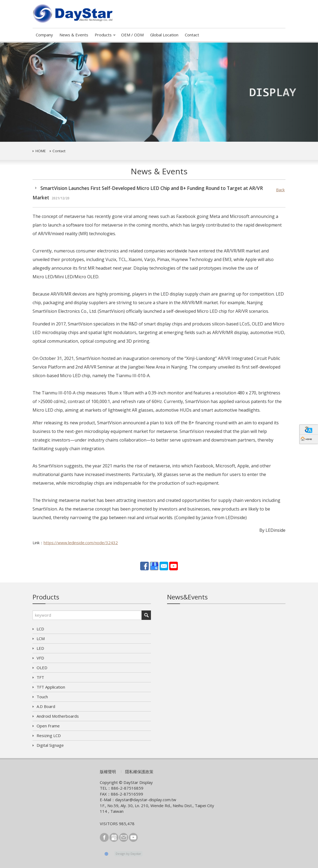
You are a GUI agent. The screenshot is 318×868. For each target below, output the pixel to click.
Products (103, 35)
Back (280, 190)
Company (44, 35)
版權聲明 (108, 772)
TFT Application (51, 687)
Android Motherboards (58, 716)
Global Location (164, 35)
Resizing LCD (49, 735)
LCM (41, 638)
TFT (40, 677)
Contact (192, 35)
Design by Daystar (128, 854)
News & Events (74, 35)
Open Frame (48, 726)
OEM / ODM (132, 35)
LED (40, 648)
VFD (40, 658)
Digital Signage (50, 745)
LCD (40, 629)
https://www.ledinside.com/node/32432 (81, 543)
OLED (42, 668)
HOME (41, 151)
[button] (24, 92)
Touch (42, 697)
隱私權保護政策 (139, 772)
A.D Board (46, 706)
